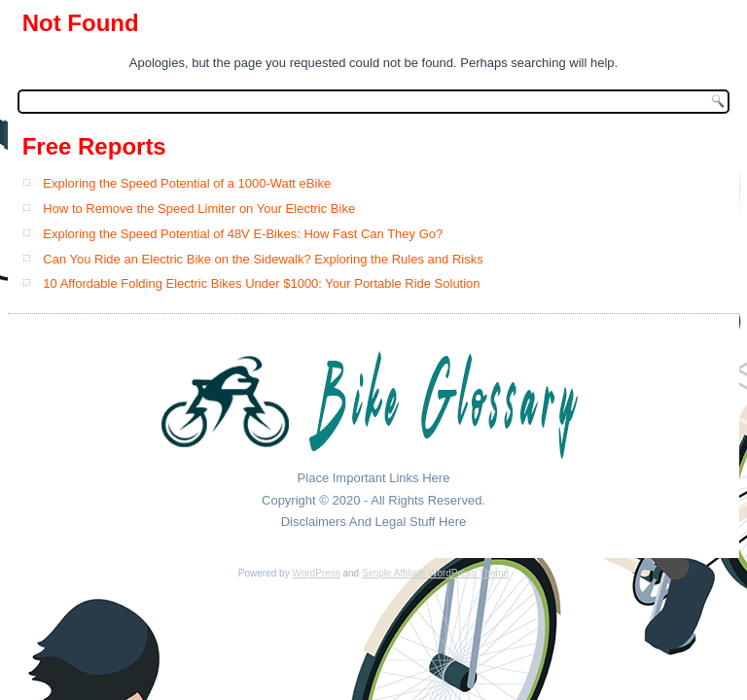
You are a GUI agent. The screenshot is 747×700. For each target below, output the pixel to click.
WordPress (316, 573)
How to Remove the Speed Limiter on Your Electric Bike (199, 209)
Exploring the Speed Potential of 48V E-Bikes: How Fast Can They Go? (243, 234)
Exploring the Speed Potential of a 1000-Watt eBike (187, 183)
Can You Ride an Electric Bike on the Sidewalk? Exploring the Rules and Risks (263, 259)
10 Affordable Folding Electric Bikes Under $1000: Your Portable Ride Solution (261, 283)
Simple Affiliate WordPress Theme (435, 573)
